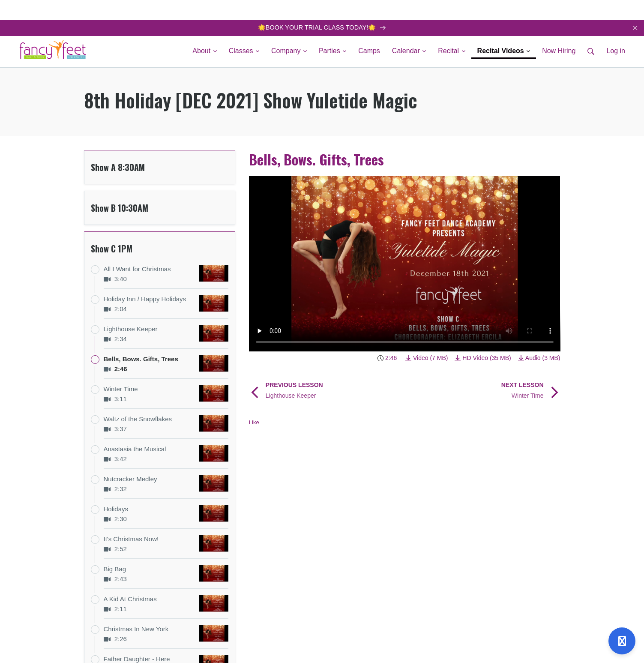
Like (254, 423)
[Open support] (622, 641)
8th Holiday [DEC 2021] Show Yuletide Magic (251, 100)
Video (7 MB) (427, 358)
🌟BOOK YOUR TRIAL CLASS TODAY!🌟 (322, 28)
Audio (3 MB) (539, 358)
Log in (616, 51)
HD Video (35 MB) (483, 358)
